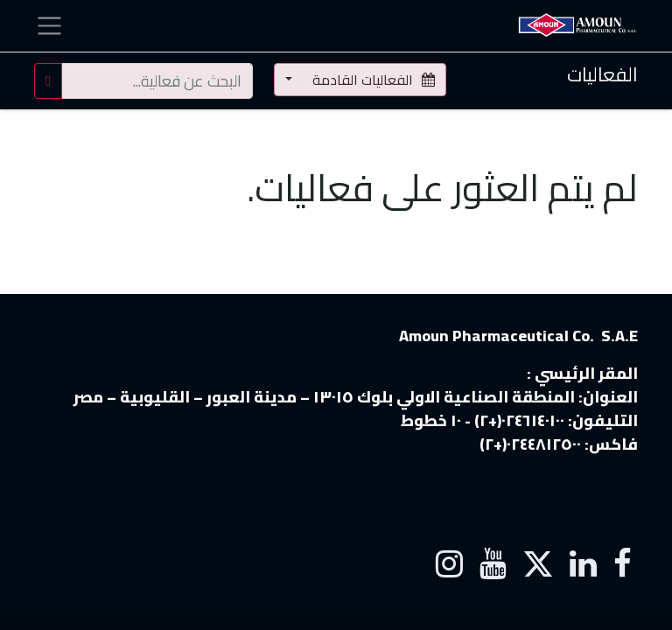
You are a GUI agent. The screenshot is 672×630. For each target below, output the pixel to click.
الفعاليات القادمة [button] (372, 80)
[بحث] (48, 81)
